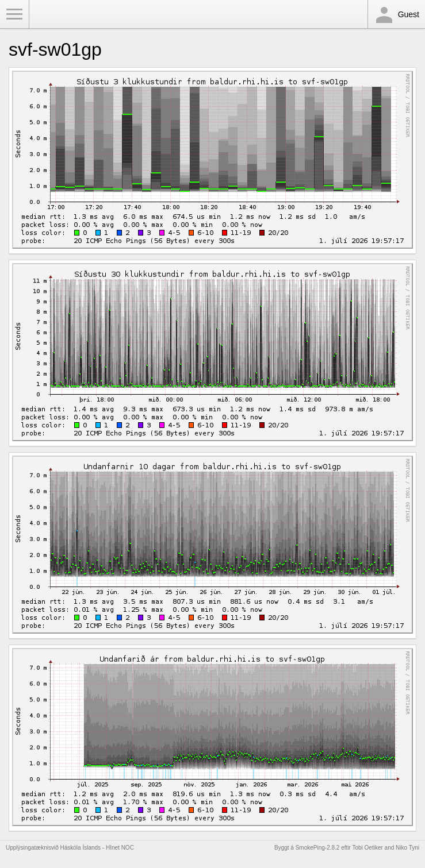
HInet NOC (120, 848)
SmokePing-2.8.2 (318, 848)
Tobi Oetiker (367, 848)
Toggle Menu (14, 14)
